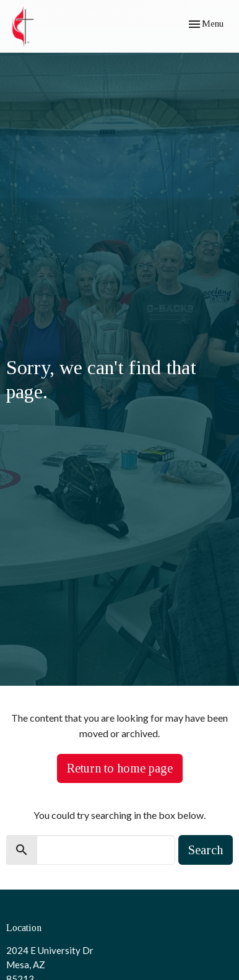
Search (206, 850)
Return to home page (120, 768)
